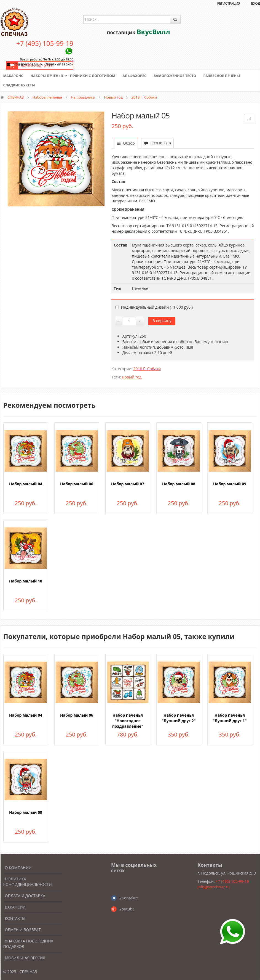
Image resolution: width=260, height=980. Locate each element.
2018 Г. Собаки (144, 97)
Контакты (15, 918)
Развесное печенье (228, 76)
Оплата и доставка (25, 896)
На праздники (83, 97)
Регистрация (229, 3)
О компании (18, 868)
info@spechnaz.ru (25, 64)
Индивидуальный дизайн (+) (154, 307)
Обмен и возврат (23, 930)
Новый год (113, 97)
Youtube (127, 909)
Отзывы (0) (157, 143)
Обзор (126, 143)
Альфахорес (138, 76)
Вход (256, 3)
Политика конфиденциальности (28, 882)
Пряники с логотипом (95, 76)
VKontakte (129, 898)
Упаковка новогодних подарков (28, 944)
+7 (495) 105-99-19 (45, 43)
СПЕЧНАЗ (16, 97)
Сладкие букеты (20, 85)
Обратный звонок (59, 64)
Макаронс (14, 76)
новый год (132, 377)
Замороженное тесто (180, 76)
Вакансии (15, 907)
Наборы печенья (48, 76)
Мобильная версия (25, 958)
